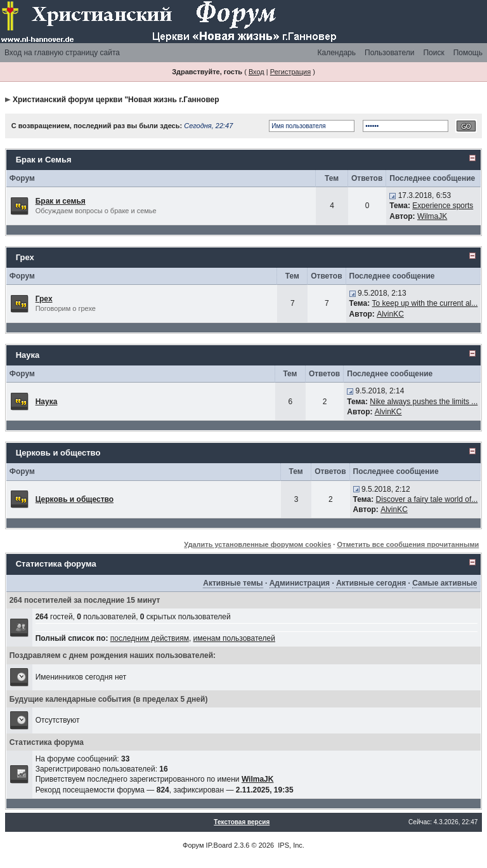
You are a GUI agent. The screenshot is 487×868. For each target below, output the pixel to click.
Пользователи (389, 53)
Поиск (433, 53)
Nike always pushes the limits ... (424, 402)
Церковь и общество (58, 453)
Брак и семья (61, 201)
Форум (193, 845)
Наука (28, 355)
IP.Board (219, 845)
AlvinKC (390, 314)
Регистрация (290, 72)
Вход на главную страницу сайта (62, 53)
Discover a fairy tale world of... (427, 499)
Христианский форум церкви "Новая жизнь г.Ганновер (116, 100)
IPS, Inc (290, 845)
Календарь (336, 53)
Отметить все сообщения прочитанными (408, 544)
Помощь (468, 53)
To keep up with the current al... (425, 303)
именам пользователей (234, 638)
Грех (25, 257)
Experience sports (443, 206)
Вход (256, 72)
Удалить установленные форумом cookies (257, 544)
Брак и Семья (44, 160)
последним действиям (150, 638)
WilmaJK (432, 216)
